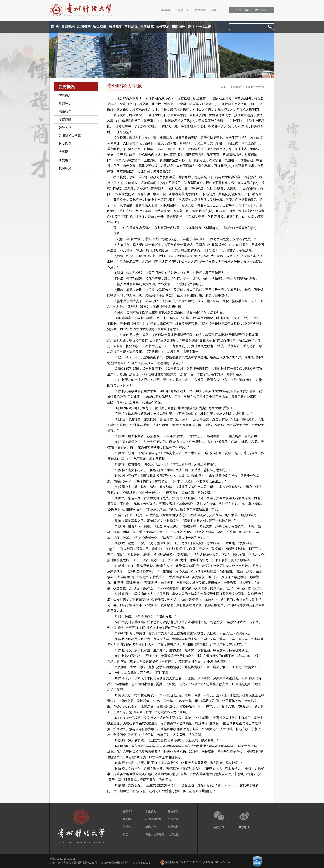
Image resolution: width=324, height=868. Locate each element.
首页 (223, 87)
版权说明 (173, 819)
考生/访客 (261, 10)
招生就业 (100, 27)
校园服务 (178, 27)
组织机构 (84, 27)
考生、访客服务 (155, 834)
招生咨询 (173, 811)
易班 (215, 10)
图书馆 (127, 827)
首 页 (55, 27)
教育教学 (115, 27)
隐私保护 (173, 827)
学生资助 (151, 811)
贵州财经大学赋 (255, 87)
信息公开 (183, 10)
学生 (239, 10)
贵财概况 (68, 27)
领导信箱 (166, 10)
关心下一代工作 (199, 27)
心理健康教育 (153, 819)
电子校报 (173, 834)
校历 (126, 834)
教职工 (249, 10)
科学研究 (147, 27)
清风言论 (151, 827)
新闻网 (127, 819)
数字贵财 (200, 10)
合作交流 (163, 27)
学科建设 (131, 27)
